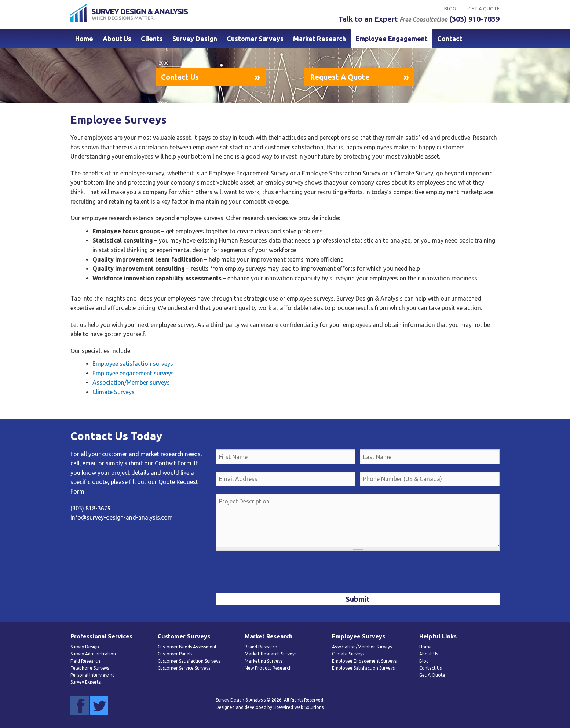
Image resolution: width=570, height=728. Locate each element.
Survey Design (195, 39)
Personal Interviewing (93, 675)
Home (84, 39)
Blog (450, 8)
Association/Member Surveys (362, 647)
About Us (117, 39)
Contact (450, 39)
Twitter (99, 706)
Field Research (85, 661)
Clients (152, 39)
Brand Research (261, 647)
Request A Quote (340, 77)
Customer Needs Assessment (187, 647)
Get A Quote (484, 8)
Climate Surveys (114, 392)
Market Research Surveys (271, 654)
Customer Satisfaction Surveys (189, 661)
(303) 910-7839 (474, 19)
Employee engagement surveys (133, 373)
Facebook (80, 706)
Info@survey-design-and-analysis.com (122, 517)
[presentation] (271, 572)
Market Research (319, 39)
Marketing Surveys (264, 661)
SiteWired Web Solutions (298, 707)
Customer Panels (175, 654)
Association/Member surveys (131, 382)
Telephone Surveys (90, 668)
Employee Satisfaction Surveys (363, 668)
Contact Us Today (116, 436)
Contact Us (180, 77)
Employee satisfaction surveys (133, 364)
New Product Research (268, 668)
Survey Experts (85, 682)
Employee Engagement (392, 39)
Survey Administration (93, 654)
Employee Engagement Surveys (364, 661)
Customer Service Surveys (184, 668)
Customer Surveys (255, 39)
